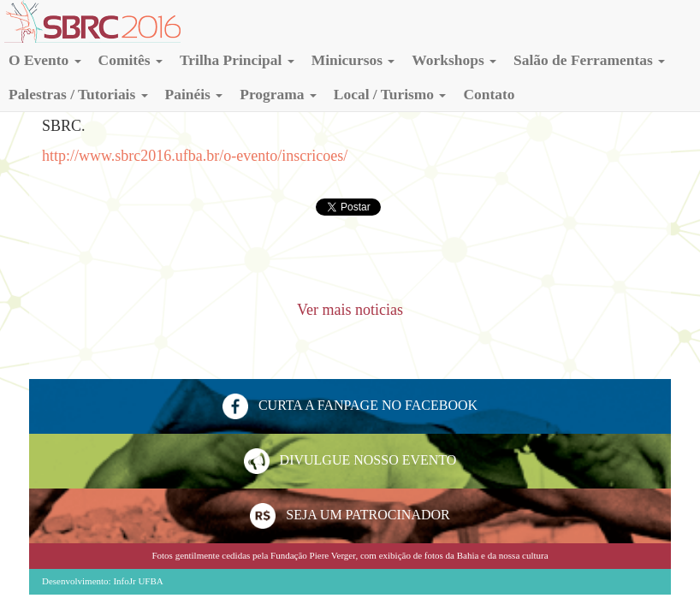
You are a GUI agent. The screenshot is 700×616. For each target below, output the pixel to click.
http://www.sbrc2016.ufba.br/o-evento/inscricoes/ (195, 156)
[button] (45, 60)
